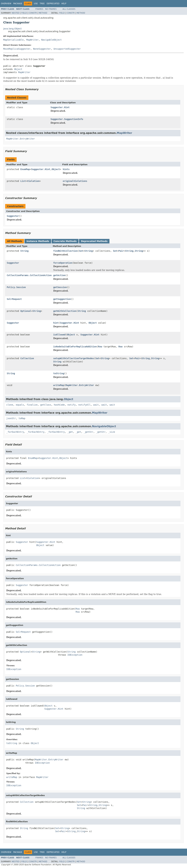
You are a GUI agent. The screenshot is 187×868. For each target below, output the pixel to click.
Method (43, 13)
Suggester (13, 216)
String (24, 251)
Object (18, 69)
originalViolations (75, 181)
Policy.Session (16, 287)
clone (10, 405)
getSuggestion (62, 299)
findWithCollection (65, 251)
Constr (33, 13)
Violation (33, 181)
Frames (39, 9)
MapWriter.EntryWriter (21, 139)
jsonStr (11, 418)
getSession (60, 287)
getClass (46, 405)
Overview (6, 4)
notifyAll (84, 405)
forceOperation (63, 263)
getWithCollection (65, 311)
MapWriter (32, 40)
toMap (22, 418)
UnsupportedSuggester (67, 49)
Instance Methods (38, 241)
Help (64, 4)
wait (96, 405)
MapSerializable (13, 40)
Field (24, 13)
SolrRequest (14, 299)
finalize (32, 405)
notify (71, 405)
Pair (121, 251)
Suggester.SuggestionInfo (67, 119)
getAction (59, 275)
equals (20, 405)
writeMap (59, 385)
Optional (26, 311)
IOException (75, 655)
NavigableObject (51, 40)
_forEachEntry (15, 432)
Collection (27, 358)
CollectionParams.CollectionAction (29, 275)
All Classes (69, 9)
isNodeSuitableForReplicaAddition (75, 347)
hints (66, 169)
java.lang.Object (12, 29)
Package (18, 4)
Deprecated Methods (94, 241)
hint (56, 323)
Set (81, 251)
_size (112, 432)
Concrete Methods (65, 241)
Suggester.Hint (60, 107)
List (23, 181)
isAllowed (59, 335)
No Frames (51, 9)
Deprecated (53, 4)
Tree (42, 4)
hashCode (59, 405)
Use (36, 4)
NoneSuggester (42, 49)
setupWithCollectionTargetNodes (74, 358)
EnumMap (25, 169)
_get (70, 432)
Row (100, 347)
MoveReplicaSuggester (17, 49)
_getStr (88, 432)
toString (59, 373)
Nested (15, 13)
